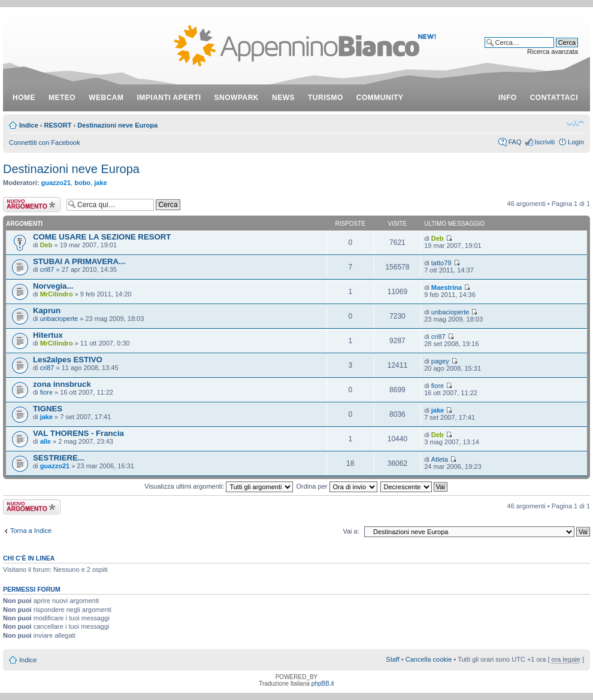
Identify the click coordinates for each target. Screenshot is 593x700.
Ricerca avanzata (553, 51)
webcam (106, 98)
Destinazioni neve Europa (117, 125)
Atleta (440, 459)
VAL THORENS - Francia (78, 433)
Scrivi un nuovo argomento (32, 204)
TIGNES (48, 409)
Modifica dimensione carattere (575, 123)
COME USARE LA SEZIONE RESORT (102, 237)
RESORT (58, 125)
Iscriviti (544, 142)
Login (576, 142)
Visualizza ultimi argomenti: (219, 486)
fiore (46, 392)
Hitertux (48, 335)
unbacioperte (59, 319)
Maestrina (447, 287)
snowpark (237, 98)
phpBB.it (323, 684)
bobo (82, 183)
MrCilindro (57, 294)
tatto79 (441, 263)
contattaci (554, 98)
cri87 (47, 269)
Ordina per (336, 486)
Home (24, 98)
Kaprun (47, 310)
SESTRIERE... (59, 458)
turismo (326, 98)
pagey (440, 361)
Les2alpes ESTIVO (68, 360)
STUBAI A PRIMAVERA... (79, 261)
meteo (62, 98)
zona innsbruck (62, 384)
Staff (392, 659)
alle (46, 441)
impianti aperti (169, 98)
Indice (29, 125)
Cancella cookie (429, 659)
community (380, 98)
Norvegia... (53, 286)
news (283, 98)
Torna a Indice (31, 531)
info (508, 98)
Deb (46, 245)
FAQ (515, 142)
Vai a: (351, 531)
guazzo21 (56, 183)
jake (100, 183)
